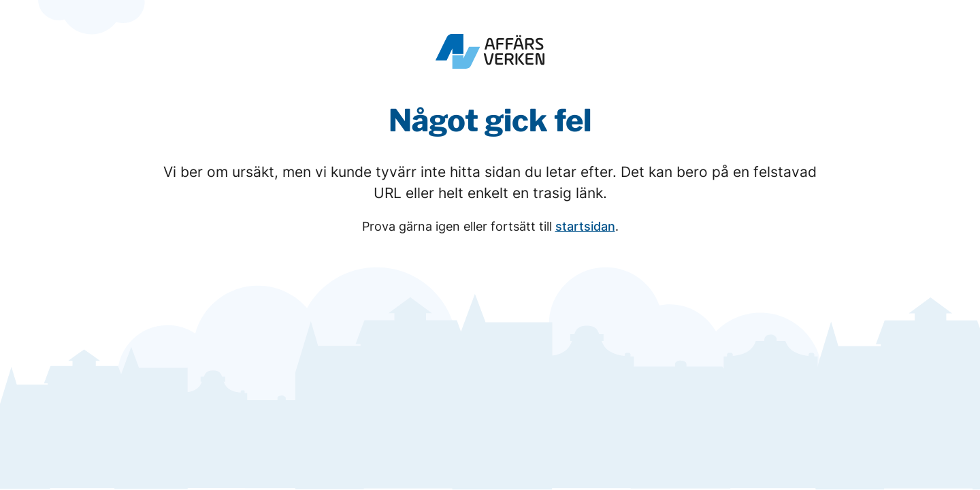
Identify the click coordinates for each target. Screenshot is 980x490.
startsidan (585, 226)
